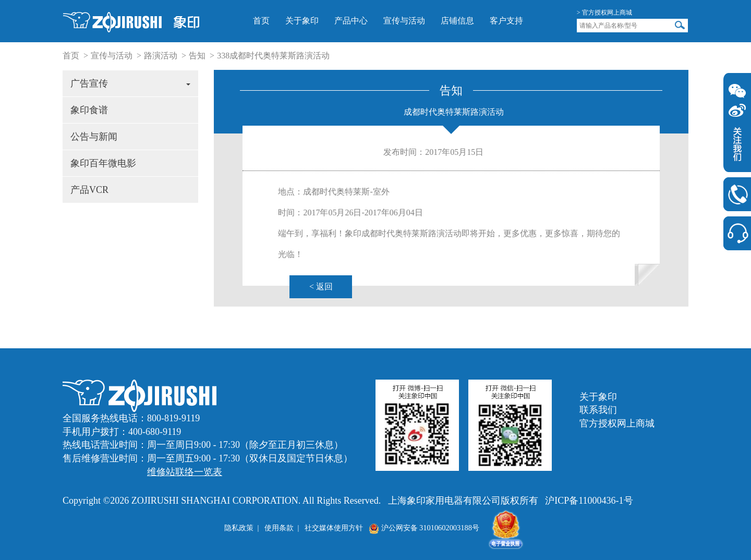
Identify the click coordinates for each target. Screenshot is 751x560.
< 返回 (321, 287)
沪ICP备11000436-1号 (589, 501)
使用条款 (279, 528)
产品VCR (89, 190)
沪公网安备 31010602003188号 (424, 528)
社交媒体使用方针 (334, 528)
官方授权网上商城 (617, 423)
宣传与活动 (404, 21)
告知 (197, 56)
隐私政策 (239, 528)
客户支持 (506, 21)
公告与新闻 (94, 137)
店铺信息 (457, 21)
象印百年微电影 (103, 163)
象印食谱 (89, 110)
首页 (261, 21)
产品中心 (351, 21)
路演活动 (161, 56)
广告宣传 (130, 83)
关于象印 (302, 21)
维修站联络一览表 (185, 472)
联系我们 (598, 410)
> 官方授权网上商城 (604, 13)
